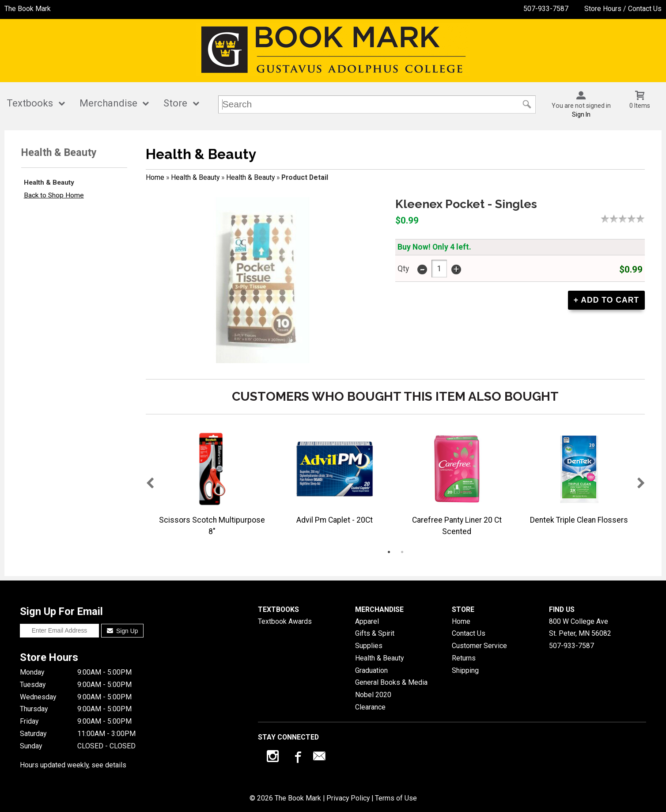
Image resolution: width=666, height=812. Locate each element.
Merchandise (108, 103)
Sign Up (123, 631)
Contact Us (469, 633)
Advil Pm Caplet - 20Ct (335, 520)
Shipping (465, 670)
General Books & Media (391, 682)
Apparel (367, 621)
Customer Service (479, 646)
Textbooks (30, 103)
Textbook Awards (285, 621)
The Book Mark (28, 9)
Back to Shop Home (54, 195)
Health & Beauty (49, 182)
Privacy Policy (348, 798)
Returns (464, 658)
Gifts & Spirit (375, 633)
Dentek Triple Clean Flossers (579, 520)
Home (155, 177)
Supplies (369, 646)
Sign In (581, 114)
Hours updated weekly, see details (73, 765)
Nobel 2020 (373, 695)
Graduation (371, 670)
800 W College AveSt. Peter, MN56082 (580, 628)
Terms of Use (396, 798)
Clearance (370, 707)
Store (175, 103)
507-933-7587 (546, 9)
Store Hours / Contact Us (623, 9)
